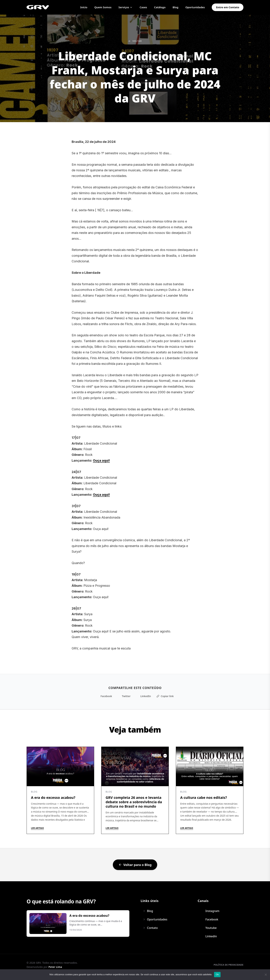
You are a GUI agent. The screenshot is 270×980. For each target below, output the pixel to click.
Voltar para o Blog (135, 865)
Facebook (104, 696)
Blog (176, 7)
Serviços (125, 7)
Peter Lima (55, 967)
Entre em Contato (228, 7)
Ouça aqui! (101, 460)
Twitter (124, 696)
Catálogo (160, 7)
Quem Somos (103, 7)
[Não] (266, 975)
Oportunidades (195, 7)
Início (84, 7)
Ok (217, 974)
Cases (143, 7)
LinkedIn (143, 696)
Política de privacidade (229, 965)
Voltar (135, 41)
